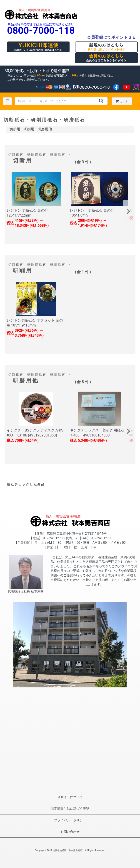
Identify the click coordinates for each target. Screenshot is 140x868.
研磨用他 (45, 129)
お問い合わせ (70, 832)
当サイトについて (70, 797)
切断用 (15, 129)
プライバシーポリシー (70, 820)
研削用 (29, 129)
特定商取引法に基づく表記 (70, 809)
